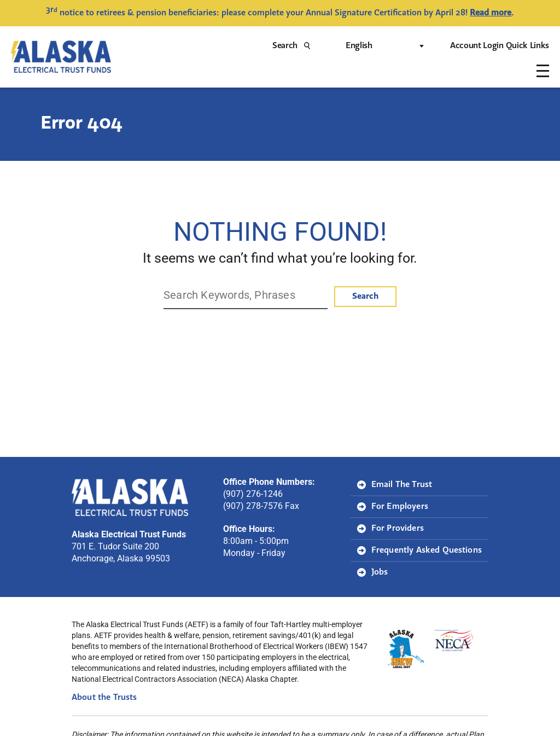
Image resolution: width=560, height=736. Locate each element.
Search (295, 46)
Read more (491, 13)
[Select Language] (384, 46)
